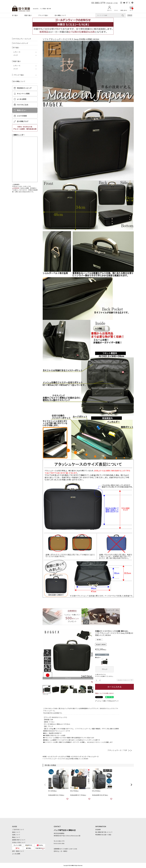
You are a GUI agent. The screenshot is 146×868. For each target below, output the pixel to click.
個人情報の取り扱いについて (104, 832)
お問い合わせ (124, 10)
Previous (45, 654)
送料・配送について (18, 851)
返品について (16, 832)
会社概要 (98, 829)
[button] (45, 785)
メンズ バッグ (52, 756)
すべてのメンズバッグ (21, 43)
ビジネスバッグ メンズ (79, 756)
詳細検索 (130, 15)
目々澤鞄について (60, 15)
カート (132, 9)
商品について (16, 837)
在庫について (16, 835)
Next (91, 654)
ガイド (116, 10)
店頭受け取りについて (19, 840)
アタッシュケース (93, 756)
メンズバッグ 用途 (64, 756)
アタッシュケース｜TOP (120, 750)
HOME (45, 756)
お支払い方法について (19, 842)
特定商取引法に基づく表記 (103, 835)
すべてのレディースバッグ (22, 39)
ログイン (109, 10)
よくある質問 (16, 854)
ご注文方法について (18, 829)
